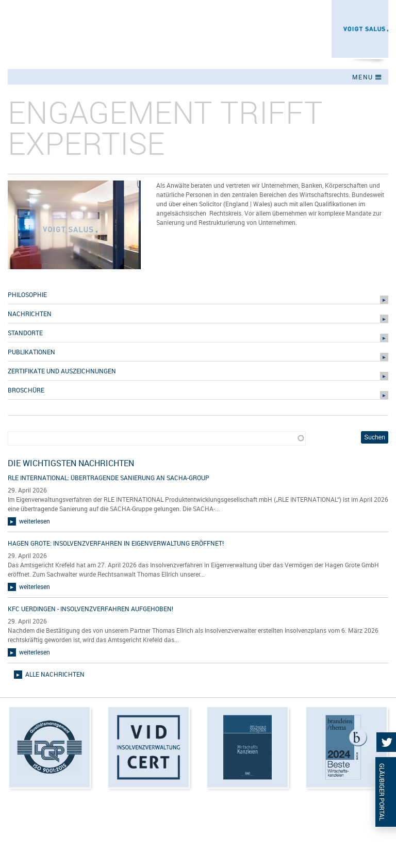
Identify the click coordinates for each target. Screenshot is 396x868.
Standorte (25, 333)
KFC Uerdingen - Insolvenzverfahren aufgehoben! (90, 609)
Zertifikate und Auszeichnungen (62, 371)
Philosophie (27, 294)
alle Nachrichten (55, 674)
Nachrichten (30, 314)
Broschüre (26, 390)
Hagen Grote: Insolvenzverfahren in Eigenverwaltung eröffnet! (116, 543)
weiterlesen (35, 521)
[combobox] (157, 439)
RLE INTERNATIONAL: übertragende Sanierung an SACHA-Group (109, 478)
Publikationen (31, 352)
